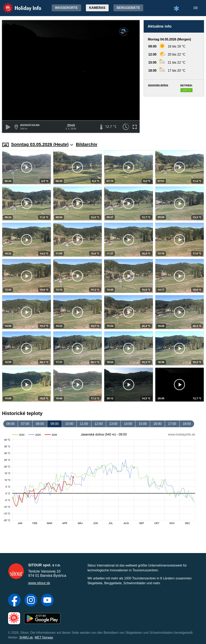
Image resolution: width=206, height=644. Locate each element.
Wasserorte (66, 8)
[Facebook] (14, 601)
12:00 (99, 424)
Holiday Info (18, 5)
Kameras (97, 8)
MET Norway (44, 637)
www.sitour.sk (39, 583)
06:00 (10, 424)
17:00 (172, 424)
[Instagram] (31, 601)
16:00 (157, 424)
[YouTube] (47, 601)
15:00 (143, 424)
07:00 (25, 424)
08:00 (40, 424)
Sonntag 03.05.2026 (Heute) (42, 144)
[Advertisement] (174, 115)
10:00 (69, 424)
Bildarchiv (87, 144)
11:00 (84, 424)
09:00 (55, 424)
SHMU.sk (26, 637)
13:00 (113, 424)
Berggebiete (128, 8)
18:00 (187, 424)
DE (196, 8)
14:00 (128, 424)
